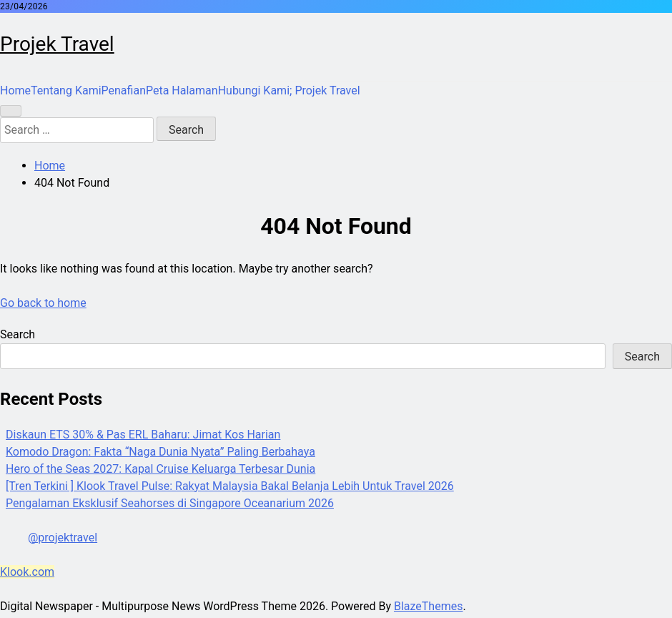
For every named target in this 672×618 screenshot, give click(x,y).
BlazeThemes (428, 606)
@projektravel (63, 538)
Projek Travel (57, 44)
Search (18, 334)
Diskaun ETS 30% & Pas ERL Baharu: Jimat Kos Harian (143, 435)
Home (15, 90)
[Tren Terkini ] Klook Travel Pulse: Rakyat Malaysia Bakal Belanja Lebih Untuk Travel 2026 (230, 486)
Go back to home (43, 303)
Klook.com (27, 572)
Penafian (124, 90)
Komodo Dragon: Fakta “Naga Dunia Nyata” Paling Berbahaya (160, 452)
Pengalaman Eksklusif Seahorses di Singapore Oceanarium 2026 (170, 503)
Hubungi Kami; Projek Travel (289, 90)
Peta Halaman (182, 90)
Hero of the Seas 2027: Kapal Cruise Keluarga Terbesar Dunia (160, 469)
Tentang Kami (66, 90)
